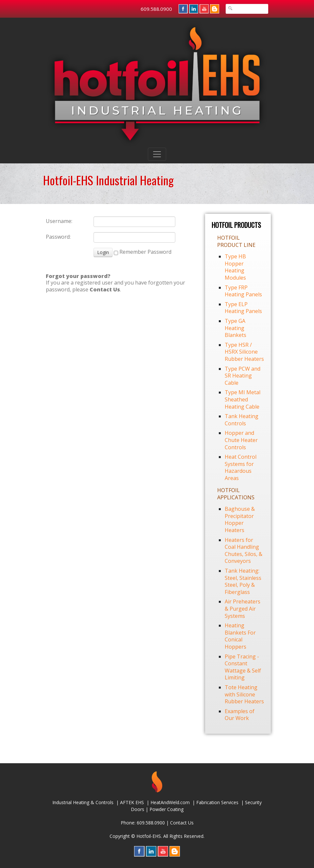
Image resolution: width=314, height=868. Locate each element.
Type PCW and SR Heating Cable (243, 376)
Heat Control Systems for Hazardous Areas (241, 467)
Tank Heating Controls (242, 420)
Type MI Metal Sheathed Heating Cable (243, 399)
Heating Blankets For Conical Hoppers (240, 636)
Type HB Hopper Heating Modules (235, 267)
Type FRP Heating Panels (243, 291)
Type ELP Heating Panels (243, 308)
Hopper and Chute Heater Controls (241, 440)
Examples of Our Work (240, 715)
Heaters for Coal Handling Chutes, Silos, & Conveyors (244, 551)
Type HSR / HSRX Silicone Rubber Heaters (244, 352)
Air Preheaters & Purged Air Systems (243, 609)
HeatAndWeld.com (170, 802)
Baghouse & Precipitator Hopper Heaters (240, 519)
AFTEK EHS (132, 802)
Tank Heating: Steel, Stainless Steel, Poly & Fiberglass (243, 581)
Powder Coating (166, 809)
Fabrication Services (217, 802)
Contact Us (182, 823)
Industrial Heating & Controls (83, 802)
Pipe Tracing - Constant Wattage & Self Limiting (243, 667)
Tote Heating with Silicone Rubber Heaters (244, 694)
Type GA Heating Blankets (235, 328)
